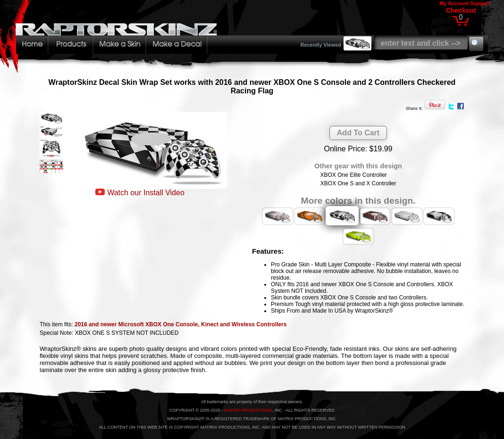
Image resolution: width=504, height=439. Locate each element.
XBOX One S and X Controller (358, 183)
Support (480, 3)
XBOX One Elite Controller (353, 175)
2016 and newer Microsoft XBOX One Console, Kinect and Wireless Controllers (181, 324)
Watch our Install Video (146, 193)
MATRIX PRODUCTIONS (248, 410)
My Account (454, 3)
